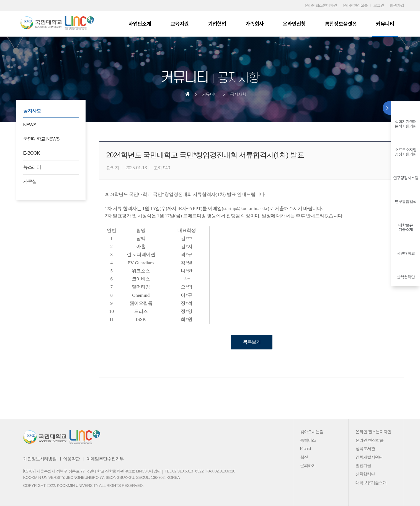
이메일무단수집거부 (105, 459)
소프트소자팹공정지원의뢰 (406, 152)
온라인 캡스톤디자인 (373, 432)
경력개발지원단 (369, 457)
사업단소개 (142, 23)
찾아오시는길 (312, 432)
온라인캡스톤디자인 (321, 5)
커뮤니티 (385, 23)
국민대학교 (406, 253)
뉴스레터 (32, 167)
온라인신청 (295, 23)
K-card (306, 449)
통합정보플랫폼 (342, 23)
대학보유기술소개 (406, 227)
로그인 (379, 5)
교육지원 (182, 23)
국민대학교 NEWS (41, 139)
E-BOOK (32, 153)
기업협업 (219, 23)
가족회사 (256, 23)
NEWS (30, 125)
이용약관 (71, 459)
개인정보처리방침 (40, 459)
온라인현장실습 (355, 5)
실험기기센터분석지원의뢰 (406, 124)
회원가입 (397, 5)
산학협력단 (406, 277)
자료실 (30, 181)
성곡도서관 (365, 449)
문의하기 (308, 466)
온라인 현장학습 (369, 440)
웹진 (304, 457)
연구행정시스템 (406, 178)
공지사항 (238, 94)
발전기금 (363, 466)
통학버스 (308, 440)
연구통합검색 (406, 202)
